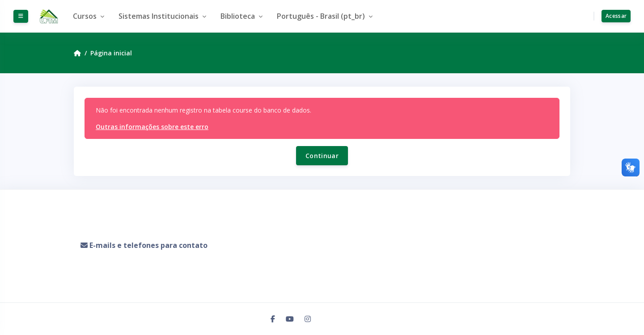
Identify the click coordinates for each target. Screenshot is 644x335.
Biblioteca (239, 16)
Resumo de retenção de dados (124, 276)
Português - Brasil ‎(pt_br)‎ (322, 16)
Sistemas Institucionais (159, 16)
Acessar (616, 16)
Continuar (322, 156)
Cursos (86, 16)
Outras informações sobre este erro (152, 127)
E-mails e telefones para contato (148, 245)
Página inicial (111, 53)
